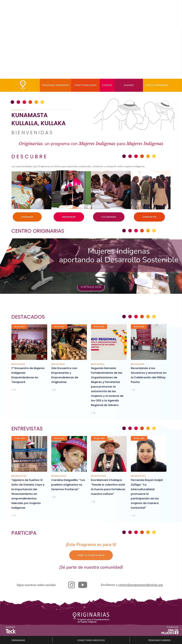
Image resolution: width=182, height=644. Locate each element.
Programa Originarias (55, 85)
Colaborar (109, 217)
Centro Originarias (157, 85)
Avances (107, 85)
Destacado (18, 364)
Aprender (27, 217)
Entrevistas (19, 476)
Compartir (149, 217)
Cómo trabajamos (85, 85)
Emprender (69, 217)
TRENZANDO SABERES (159, 640)
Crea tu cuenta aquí (91, 555)
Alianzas (129, 85)
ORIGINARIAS (18, 640)
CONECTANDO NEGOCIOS (91, 640)
